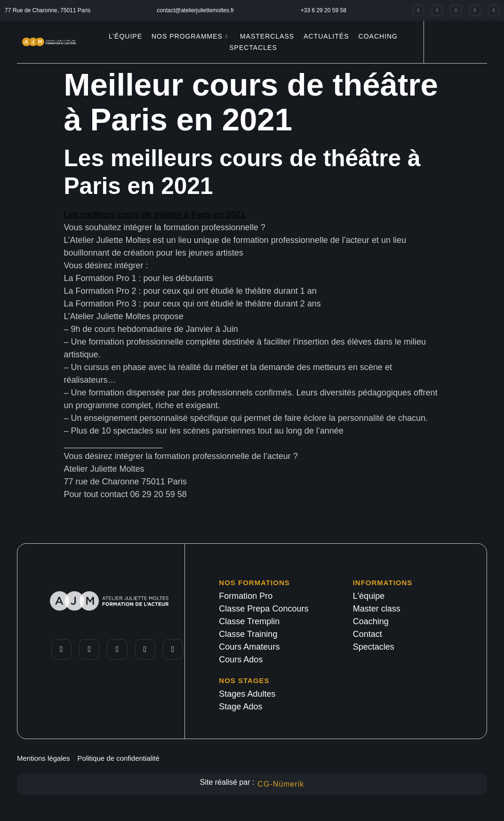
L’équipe (125, 36)
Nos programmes (190, 36)
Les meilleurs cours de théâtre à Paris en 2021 (155, 214)
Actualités (326, 36)
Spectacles (253, 48)
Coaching (378, 36)
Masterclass (267, 36)
